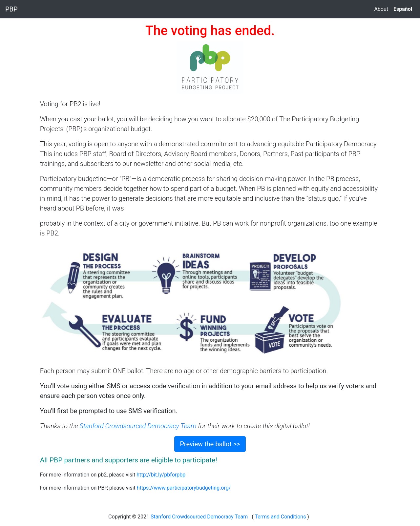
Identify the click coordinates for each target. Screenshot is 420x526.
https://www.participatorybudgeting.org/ (184, 488)
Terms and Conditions (281, 517)
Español (403, 9)
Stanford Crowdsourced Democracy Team (138, 426)
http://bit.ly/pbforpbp (161, 475)
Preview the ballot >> (210, 444)
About (381, 9)
